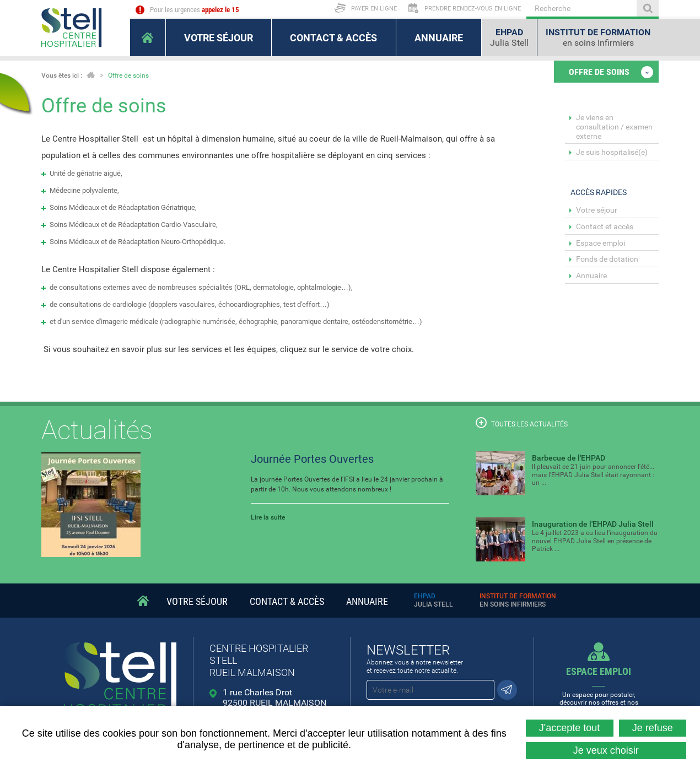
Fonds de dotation (607, 259)
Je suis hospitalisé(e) (612, 152)
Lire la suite (268, 517)
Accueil (91, 75)
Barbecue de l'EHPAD (569, 458)
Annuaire (591, 275)
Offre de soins (128, 75)
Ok (648, 8)
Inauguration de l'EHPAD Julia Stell (593, 524)
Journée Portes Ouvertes (312, 459)
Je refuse (653, 728)
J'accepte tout (570, 728)
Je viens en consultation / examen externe (614, 127)
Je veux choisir (606, 750)
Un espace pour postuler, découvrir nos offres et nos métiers (599, 690)
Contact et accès (605, 226)
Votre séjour (597, 210)
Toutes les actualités (522, 423)
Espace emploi (601, 243)
